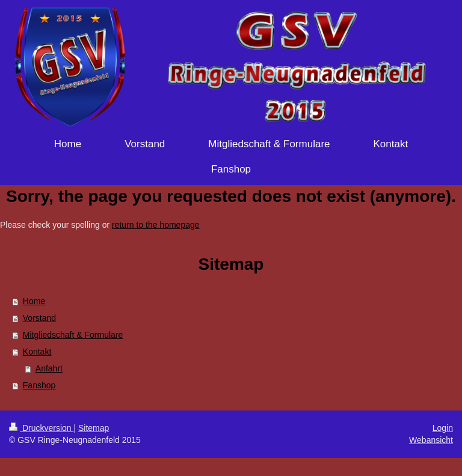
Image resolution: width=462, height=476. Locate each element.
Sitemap (94, 428)
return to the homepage (156, 225)
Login (443, 428)
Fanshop (39, 385)
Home (34, 301)
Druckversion (41, 428)
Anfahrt (49, 368)
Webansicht (431, 440)
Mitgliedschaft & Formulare (73, 335)
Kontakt (37, 352)
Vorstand (39, 318)
